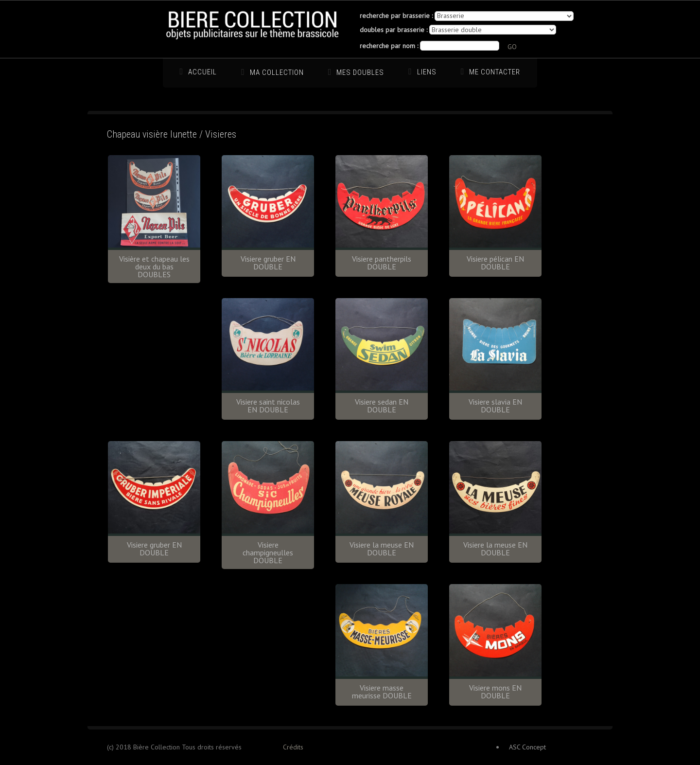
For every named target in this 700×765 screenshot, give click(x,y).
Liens (427, 72)
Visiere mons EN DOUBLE (495, 692)
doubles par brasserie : (394, 30)
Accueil (202, 72)
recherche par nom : (389, 46)
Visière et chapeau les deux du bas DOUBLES (154, 267)
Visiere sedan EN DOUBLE (382, 406)
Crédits (293, 747)
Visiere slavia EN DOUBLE (495, 406)
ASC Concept (527, 747)
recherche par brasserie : (396, 16)
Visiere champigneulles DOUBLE (268, 552)
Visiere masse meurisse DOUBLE (382, 692)
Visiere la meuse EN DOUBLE (382, 549)
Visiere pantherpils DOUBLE (382, 263)
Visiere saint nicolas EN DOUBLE (268, 406)
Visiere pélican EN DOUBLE (495, 263)
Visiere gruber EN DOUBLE (268, 263)
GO (512, 47)
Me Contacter (495, 72)
